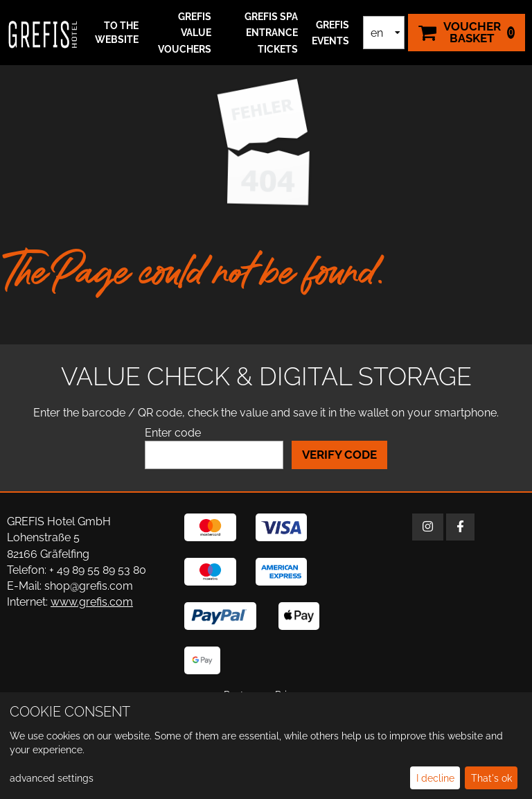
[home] (43, 33)
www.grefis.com (92, 602)
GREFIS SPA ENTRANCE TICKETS (271, 33)
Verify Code (339, 455)
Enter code (173, 433)
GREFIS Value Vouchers (185, 33)
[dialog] (266, 746)
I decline (435, 778)
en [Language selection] (377, 33)
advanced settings (52, 778)
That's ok (491, 778)
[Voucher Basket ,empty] (467, 33)
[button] (113, 33)
